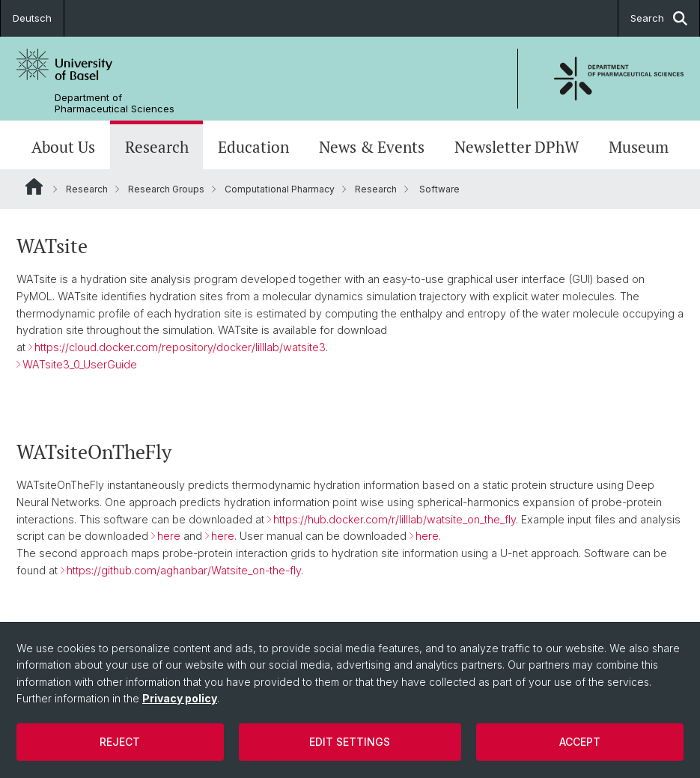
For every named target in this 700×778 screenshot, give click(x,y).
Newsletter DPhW (517, 147)
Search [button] (659, 18)
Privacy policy (180, 698)
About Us (63, 147)
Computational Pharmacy (280, 189)
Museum (639, 147)
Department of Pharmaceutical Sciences (115, 103)
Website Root (34, 186)
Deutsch (32, 18)
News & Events (372, 147)
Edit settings (350, 742)
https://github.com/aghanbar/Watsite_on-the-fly (184, 570)
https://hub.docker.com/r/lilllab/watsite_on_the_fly (395, 519)
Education (253, 147)
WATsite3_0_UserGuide (80, 364)
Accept (580, 742)
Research (157, 147)
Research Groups (166, 189)
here (169, 536)
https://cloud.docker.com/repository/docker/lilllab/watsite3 (180, 347)
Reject (120, 742)
